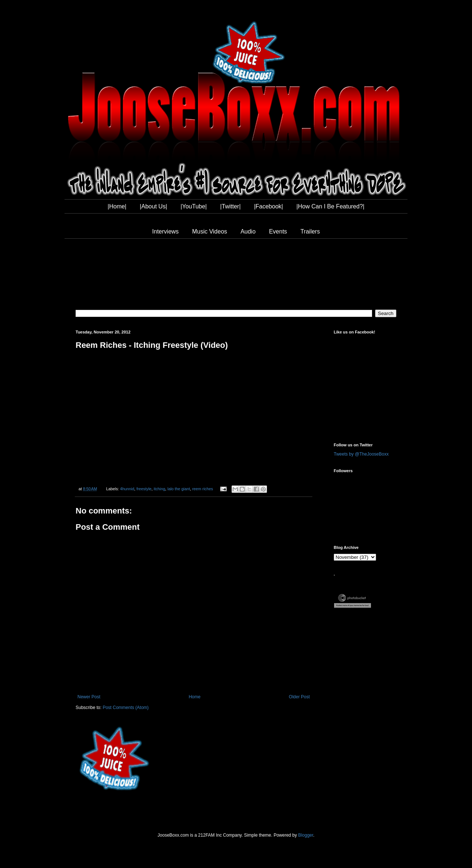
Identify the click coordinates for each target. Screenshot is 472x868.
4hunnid (127, 489)
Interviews (166, 231)
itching (159, 489)
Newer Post (89, 697)
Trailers (310, 231)
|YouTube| (194, 206)
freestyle (144, 489)
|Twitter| (230, 206)
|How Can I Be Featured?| (330, 206)
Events (278, 231)
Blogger (306, 835)
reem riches (202, 489)
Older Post (299, 697)
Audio (248, 231)
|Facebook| (269, 206)
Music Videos (210, 231)
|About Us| (153, 206)
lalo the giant (179, 489)
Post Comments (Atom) (126, 708)
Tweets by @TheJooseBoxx (361, 454)
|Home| (117, 206)
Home (195, 697)
